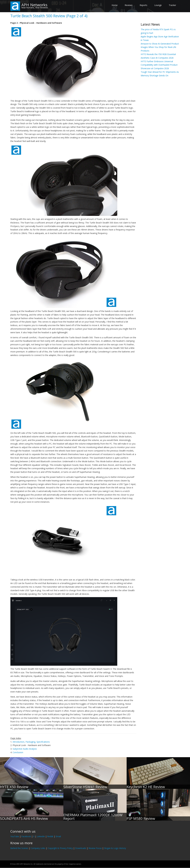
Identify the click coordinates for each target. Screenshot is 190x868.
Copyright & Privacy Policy (60, 848)
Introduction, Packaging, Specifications (31, 742)
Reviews (129, 5)
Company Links (38, 848)
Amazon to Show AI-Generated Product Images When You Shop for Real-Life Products (160, 47)
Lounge (158, 5)
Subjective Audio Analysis (25, 749)
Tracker (172, 5)
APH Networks (34, 5)
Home (115, 5)
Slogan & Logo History (115, 848)
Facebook (26, 836)
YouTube (15, 836)
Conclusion (18, 752)
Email (58, 836)
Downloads (81, 848)
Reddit (50, 836)
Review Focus (95, 848)
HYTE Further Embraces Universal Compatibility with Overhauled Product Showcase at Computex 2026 (159, 65)
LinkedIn (41, 836)
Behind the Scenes (19, 848)
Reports (143, 5)
